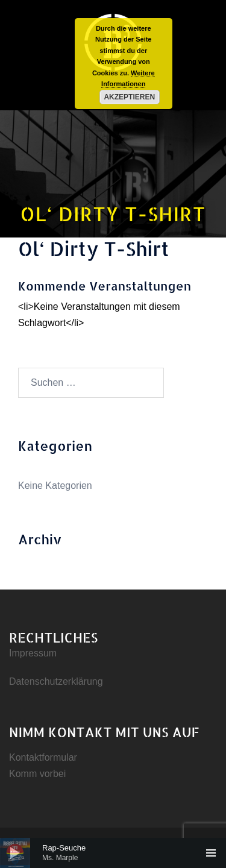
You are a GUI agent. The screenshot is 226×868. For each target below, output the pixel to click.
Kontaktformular (43, 757)
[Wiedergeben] (15, 853)
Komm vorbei (37, 774)
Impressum (33, 653)
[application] (113, 853)
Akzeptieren (129, 97)
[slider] (113, 853)
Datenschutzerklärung (56, 681)
